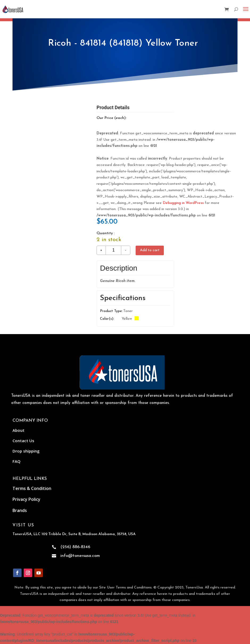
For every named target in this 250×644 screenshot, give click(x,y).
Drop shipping (26, 451)
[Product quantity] (113, 250)
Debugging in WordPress (183, 203)
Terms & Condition (32, 488)
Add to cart (150, 250)
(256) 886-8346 (75, 547)
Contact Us (23, 441)
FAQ (16, 461)
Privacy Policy (26, 499)
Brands (20, 510)
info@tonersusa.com (80, 556)
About (18, 430)
